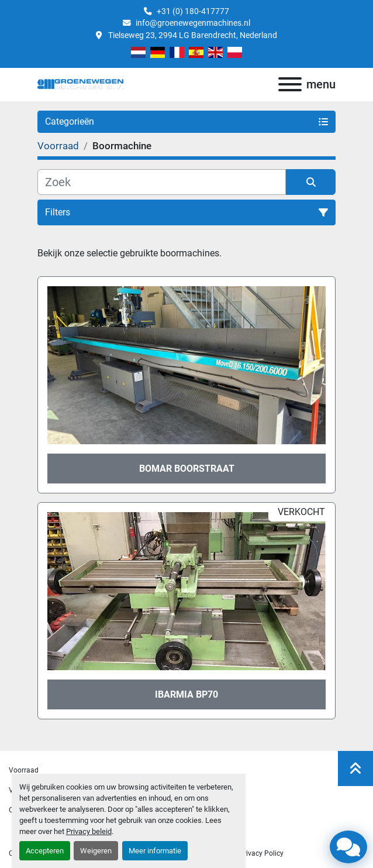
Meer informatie (155, 851)
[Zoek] (162, 182)
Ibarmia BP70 (186, 694)
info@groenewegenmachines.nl (193, 23)
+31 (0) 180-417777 (193, 11)
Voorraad (24, 770)
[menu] (290, 84)
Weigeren (96, 851)
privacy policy (261, 853)
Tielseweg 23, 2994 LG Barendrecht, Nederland (192, 35)
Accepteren (45, 851)
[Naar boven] (355, 768)
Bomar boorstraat (187, 469)
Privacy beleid (89, 831)
